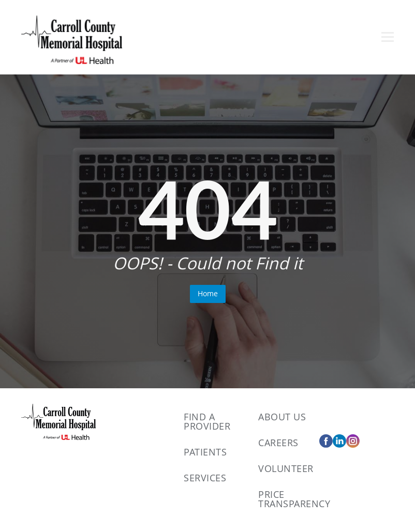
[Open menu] (388, 37)
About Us (282, 417)
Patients (205, 452)
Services (205, 478)
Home (208, 293)
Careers (278, 443)
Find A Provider (207, 421)
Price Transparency (294, 499)
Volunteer (286, 468)
